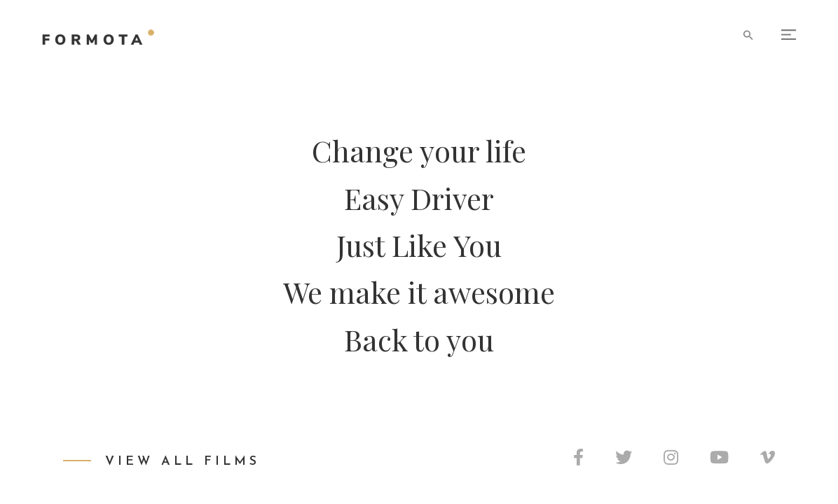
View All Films (183, 462)
